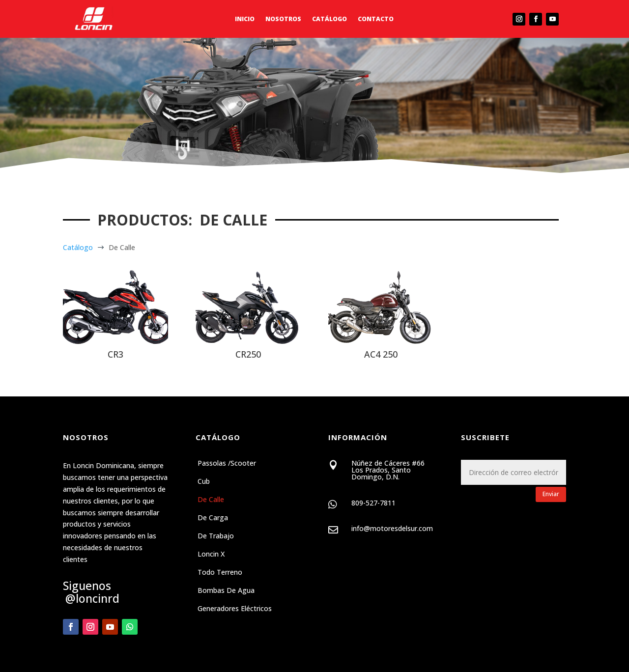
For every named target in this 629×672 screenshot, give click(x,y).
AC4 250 (381, 354)
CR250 (248, 354)
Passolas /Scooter (227, 464)
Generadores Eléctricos (235, 609)
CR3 (115, 354)
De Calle (211, 500)
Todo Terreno (220, 573)
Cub (204, 482)
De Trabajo (216, 536)
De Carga (213, 518)
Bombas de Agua (226, 591)
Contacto (376, 19)
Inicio (245, 19)
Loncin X (211, 555)
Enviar (551, 494)
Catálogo (329, 19)
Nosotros (283, 19)
